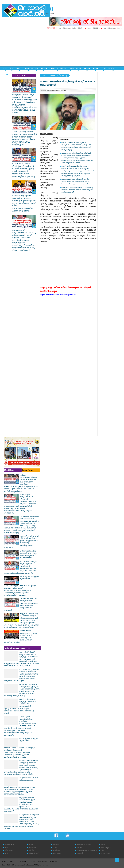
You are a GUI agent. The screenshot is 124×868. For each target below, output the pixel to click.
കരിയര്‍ (7, 848)
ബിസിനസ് (9, 851)
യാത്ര (55, 848)
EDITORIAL (7, 73)
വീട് (102, 851)
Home (4, 862)
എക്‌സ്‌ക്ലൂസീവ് (107, 848)
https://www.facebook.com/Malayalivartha (58, 295)
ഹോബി (56, 845)
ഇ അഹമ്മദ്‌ (105, 854)
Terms (32, 862)
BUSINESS (29, 68)
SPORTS (79, 68)
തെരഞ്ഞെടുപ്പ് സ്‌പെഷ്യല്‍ (87, 851)
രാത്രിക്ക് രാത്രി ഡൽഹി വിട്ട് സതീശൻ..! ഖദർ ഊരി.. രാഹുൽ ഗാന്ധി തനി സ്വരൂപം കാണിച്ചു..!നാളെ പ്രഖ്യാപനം (21, 542)
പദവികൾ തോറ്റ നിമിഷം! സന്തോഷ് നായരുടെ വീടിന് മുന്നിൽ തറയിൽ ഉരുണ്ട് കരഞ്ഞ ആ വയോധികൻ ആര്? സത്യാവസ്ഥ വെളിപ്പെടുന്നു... (25, 137)
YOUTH (103, 68)
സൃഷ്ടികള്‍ (56, 851)
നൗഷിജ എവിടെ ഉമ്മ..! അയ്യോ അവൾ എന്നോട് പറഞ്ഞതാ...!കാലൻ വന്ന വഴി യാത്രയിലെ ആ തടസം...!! (21, 605)
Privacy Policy (42, 862)
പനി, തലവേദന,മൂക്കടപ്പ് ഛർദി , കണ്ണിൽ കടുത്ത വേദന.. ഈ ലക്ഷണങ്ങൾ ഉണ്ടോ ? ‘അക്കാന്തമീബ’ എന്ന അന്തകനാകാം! (76, 182)
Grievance (54, 862)
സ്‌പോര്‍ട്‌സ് (34, 854)
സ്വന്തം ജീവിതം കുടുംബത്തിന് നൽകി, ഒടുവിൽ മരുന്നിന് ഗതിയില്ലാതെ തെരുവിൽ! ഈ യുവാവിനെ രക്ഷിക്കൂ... (20, 637)
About (12, 862)
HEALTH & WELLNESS (57, 68)
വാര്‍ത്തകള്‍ (54, 76)
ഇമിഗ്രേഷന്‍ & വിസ (84, 845)
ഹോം (43, 76)
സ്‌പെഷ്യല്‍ (57, 854)
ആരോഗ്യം (32, 848)
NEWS (12, 68)
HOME (5, 68)
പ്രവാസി (80, 854)
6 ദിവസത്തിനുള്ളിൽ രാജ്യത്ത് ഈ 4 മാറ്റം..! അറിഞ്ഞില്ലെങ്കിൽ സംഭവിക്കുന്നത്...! (29, 555)
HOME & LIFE (113, 68)
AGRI (36, 68)
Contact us (22, 862)
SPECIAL (95, 68)
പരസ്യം (79, 848)
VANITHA (44, 68)
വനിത (31, 845)
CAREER (19, 68)
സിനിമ (31, 851)
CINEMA (71, 68)
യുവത (103, 845)
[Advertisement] (62, 48)
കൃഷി (6, 854)
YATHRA (87, 68)
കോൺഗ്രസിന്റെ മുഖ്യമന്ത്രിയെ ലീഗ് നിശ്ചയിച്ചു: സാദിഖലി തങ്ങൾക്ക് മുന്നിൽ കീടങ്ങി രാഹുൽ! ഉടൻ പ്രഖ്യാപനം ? (77, 190)
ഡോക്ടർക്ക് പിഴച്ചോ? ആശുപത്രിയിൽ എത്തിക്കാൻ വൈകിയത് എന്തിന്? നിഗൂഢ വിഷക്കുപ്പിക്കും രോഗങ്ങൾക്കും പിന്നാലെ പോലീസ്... (21, 568)
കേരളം (65, 76)
